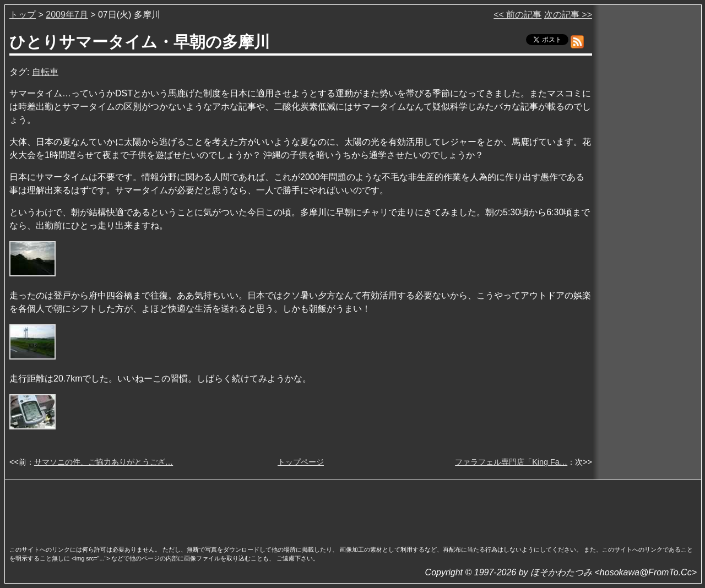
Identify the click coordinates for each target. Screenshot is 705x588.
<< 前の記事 (517, 15)
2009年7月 (67, 15)
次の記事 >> (568, 15)
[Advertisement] (353, 509)
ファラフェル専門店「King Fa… (511, 462)
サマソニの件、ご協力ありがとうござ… (104, 462)
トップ (23, 15)
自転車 (45, 72)
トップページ (301, 462)
